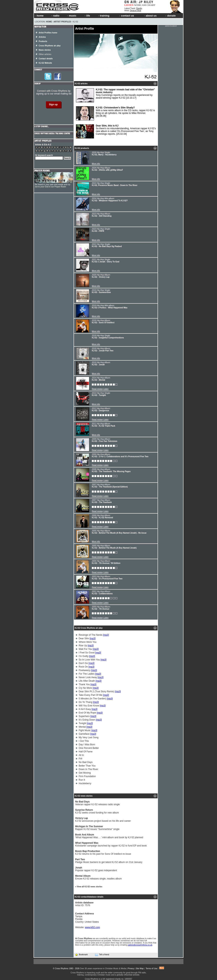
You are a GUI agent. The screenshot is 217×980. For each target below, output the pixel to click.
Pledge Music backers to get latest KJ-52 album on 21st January (109, 861)
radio (55, 16)
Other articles (45, 54)
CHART (151, 5)
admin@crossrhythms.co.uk (140, 945)
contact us (127, 16)
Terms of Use (151, 969)
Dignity (139, 8)
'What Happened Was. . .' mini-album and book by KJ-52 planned (109, 836)
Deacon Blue (135, 11)
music (71, 16)
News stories (45, 50)
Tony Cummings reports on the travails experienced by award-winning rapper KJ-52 (115, 95)
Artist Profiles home (48, 33)
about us (150, 16)
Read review (97, 389)
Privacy (131, 969)
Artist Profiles (62, 22)
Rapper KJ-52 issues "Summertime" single (97, 828)
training (103, 16)
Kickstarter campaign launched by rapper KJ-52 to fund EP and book (111, 844)
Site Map (140, 969)
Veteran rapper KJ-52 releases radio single (97, 803)
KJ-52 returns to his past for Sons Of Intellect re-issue (103, 853)
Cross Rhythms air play (50, 46)
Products (43, 41)
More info (96, 164)
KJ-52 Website (45, 63)
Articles (42, 37)
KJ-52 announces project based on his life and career (103, 820)
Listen (106, 389)
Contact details (46, 59)
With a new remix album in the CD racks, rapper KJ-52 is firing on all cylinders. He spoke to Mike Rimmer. (115, 113)
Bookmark (81, 955)
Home (49, 22)
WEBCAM (140, 5)
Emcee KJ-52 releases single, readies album (98, 877)
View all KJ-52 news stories (89, 887)
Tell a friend (102, 955)
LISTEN (129, 5)
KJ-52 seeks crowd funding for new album (97, 811)
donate (170, 16)
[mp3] (106, 635)
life (87, 16)
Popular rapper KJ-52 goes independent (96, 869)
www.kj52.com (93, 927)
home (39, 16)
